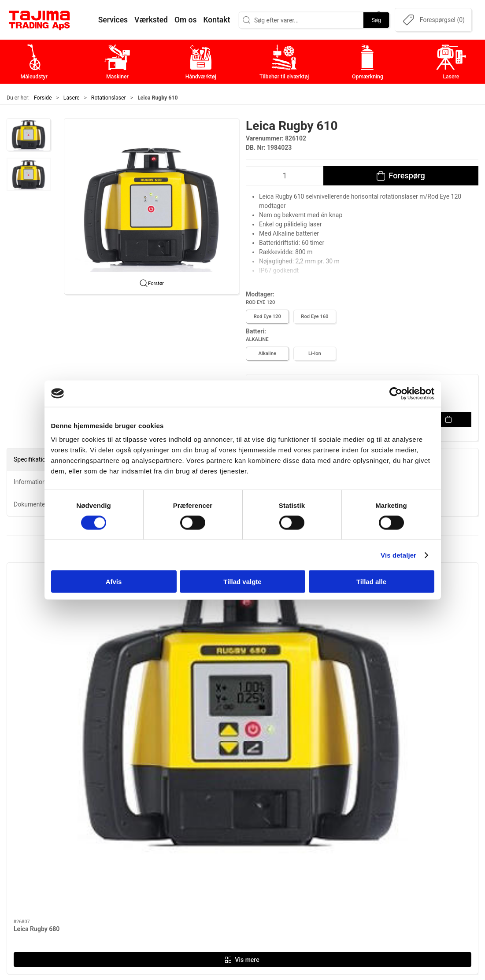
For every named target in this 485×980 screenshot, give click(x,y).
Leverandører (359, 859)
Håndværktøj (201, 845)
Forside (43, 98)
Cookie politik (359, 900)
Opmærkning (201, 872)
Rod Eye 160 (315, 316)
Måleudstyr (198, 818)
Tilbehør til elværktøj (213, 859)
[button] (29, 135)
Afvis (114, 582)
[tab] (237, 721)
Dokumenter (357, 872)
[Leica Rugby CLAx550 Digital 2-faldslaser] (422, 606)
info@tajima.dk (113, 879)
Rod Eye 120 (267, 316)
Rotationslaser (109, 98)
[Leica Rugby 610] (183, 606)
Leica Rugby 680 (37, 659)
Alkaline (267, 353)
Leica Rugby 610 (156, 659)
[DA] (40, 20)
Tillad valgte (242, 582)
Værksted (353, 845)
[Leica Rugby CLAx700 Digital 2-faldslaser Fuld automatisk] (303, 606)
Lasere (72, 98)
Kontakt (350, 831)
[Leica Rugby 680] (63, 606)
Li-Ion (315, 353)
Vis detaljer (398, 555)
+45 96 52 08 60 (114, 870)
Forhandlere (357, 886)
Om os (348, 818)
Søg (376, 20)
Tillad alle (371, 582)
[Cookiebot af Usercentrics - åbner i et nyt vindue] (396, 393)
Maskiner (195, 831)
